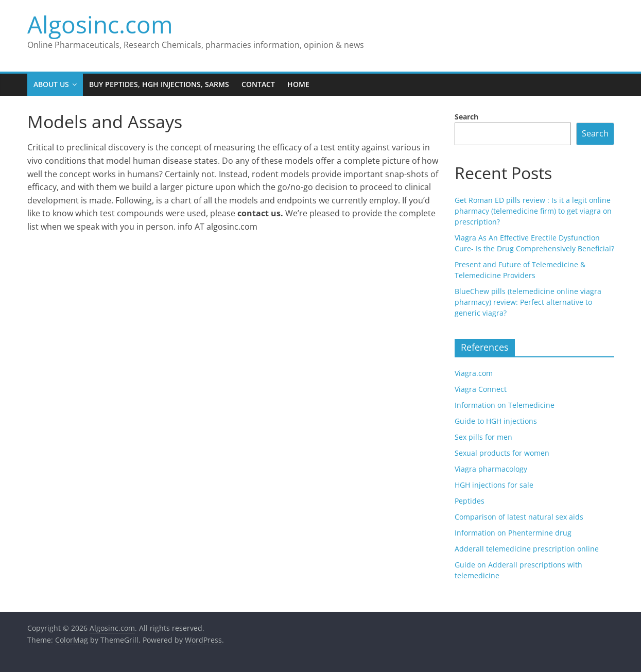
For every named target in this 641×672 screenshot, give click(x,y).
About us (51, 84)
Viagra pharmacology (491, 469)
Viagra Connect (481, 389)
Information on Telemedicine (505, 405)
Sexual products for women (502, 453)
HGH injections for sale (494, 485)
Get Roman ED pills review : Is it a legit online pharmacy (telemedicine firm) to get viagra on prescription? (533, 211)
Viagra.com (474, 373)
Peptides (470, 501)
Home (298, 84)
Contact (258, 84)
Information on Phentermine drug (513, 533)
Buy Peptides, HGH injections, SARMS (159, 84)
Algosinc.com (100, 24)
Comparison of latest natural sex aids (519, 517)
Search (466, 117)
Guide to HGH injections (496, 421)
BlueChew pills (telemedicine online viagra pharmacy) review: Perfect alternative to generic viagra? (528, 302)
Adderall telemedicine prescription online (527, 549)
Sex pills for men (483, 437)
